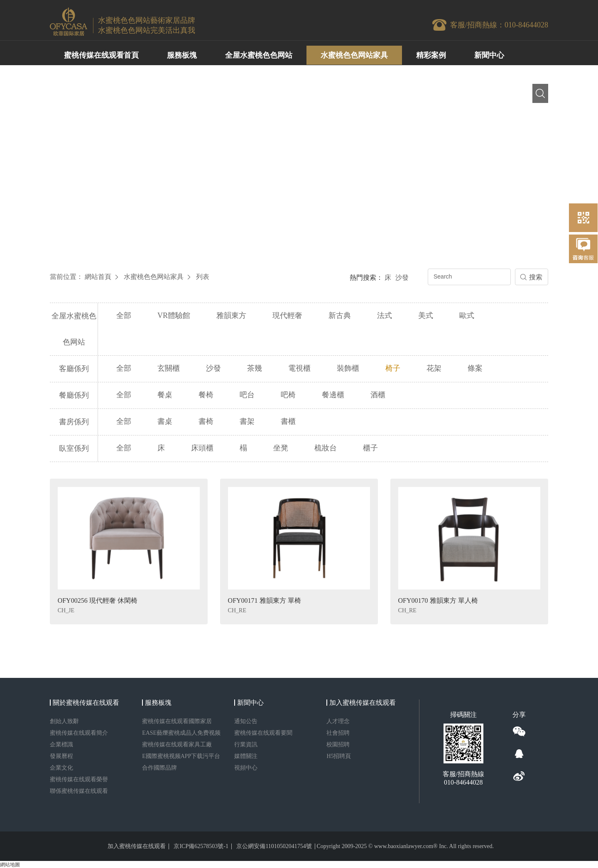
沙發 (402, 278)
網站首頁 (98, 277)
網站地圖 (10, 864)
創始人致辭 (64, 721)
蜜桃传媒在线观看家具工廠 (177, 744)
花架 (434, 368)
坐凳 (281, 448)
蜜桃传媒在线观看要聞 (263, 732)
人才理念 (338, 721)
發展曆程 (61, 756)
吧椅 (288, 395)
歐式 (467, 315)
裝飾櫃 (348, 368)
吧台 (247, 395)
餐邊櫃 (333, 395)
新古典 (340, 315)
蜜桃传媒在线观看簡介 (79, 732)
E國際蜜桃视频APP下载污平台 (181, 756)
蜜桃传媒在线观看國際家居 (177, 721)
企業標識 (61, 744)
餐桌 (165, 395)
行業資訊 (246, 744)
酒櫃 (378, 395)
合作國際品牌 (159, 767)
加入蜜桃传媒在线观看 (137, 846)
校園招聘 (338, 744)
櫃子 (370, 448)
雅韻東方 (231, 315)
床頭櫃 (202, 448)
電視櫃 (299, 368)
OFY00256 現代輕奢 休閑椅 (98, 600)
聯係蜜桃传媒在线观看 (79, 791)
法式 (385, 315)
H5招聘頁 (339, 756)
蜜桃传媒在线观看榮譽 (79, 779)
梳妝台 (326, 448)
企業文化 (61, 767)
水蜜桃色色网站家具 (154, 277)
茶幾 (255, 368)
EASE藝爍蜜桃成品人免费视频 (181, 732)
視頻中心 (246, 767)
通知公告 (246, 721)
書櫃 (288, 421)
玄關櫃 (169, 368)
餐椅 (206, 395)
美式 (426, 315)
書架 (247, 421)
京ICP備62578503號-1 (201, 846)
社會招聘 (338, 732)
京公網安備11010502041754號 (274, 846)
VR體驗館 (174, 315)
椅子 (393, 368)
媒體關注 (246, 756)
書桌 (165, 421)
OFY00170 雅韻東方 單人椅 (438, 600)
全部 (124, 315)
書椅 (206, 421)
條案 (475, 368)
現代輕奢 (287, 315)
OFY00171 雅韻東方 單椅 (265, 600)
